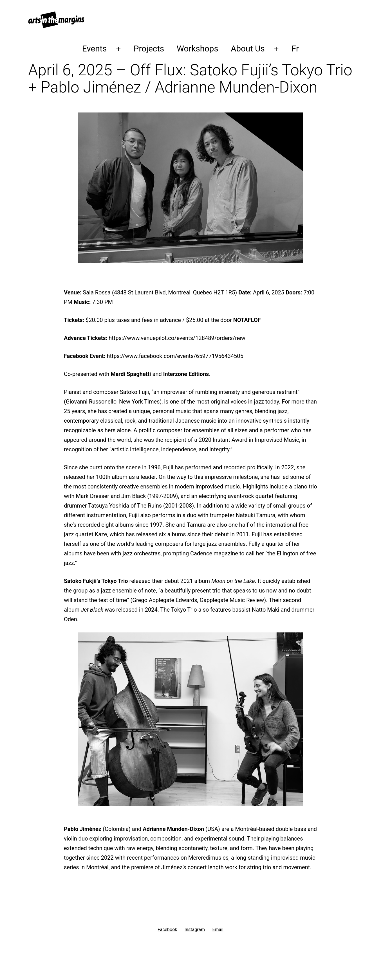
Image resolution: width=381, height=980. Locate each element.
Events (95, 49)
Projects (149, 49)
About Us (248, 49)
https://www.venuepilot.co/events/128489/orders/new (177, 338)
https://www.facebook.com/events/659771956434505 (175, 356)
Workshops (198, 49)
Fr (295, 49)
